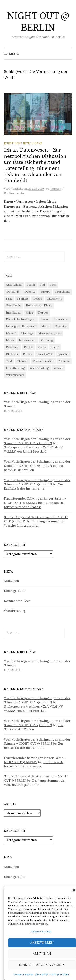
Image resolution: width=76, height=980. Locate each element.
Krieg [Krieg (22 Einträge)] (29, 313)
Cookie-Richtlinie (24, 974)
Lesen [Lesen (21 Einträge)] (45, 319)
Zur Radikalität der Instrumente (34, 486)
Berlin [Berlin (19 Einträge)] (31, 285)
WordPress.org (15, 611)
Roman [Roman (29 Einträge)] (27, 354)
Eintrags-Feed (15, 591)
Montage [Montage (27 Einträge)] (27, 333)
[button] (74, 890)
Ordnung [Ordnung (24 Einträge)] (47, 340)
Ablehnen (42, 954)
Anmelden (12, 581)
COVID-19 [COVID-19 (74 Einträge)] (13, 292)
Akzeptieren (42, 942)
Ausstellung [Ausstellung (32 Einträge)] (14, 285)
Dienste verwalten (41, 932)
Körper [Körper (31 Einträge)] (43, 313)
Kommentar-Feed (17, 601)
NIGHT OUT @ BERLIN (38, 22)
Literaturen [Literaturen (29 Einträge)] (61, 319)
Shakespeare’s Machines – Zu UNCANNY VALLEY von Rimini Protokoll (33, 449)
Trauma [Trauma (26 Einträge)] (64, 361)
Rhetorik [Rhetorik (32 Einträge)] (12, 354)
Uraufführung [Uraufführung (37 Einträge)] (15, 368)
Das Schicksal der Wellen (34, 468)
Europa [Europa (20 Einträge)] (45, 292)
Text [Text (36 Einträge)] (9, 361)
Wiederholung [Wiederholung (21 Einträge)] (39, 368)
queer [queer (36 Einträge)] (55, 347)
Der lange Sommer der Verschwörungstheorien (35, 523)
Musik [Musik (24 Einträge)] (10, 340)
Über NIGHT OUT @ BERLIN (52, 974)
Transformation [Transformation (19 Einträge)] (44, 361)
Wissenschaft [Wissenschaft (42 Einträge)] (15, 375)
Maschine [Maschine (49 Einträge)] (61, 326)
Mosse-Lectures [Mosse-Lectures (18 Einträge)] (50, 333)
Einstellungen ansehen (42, 965)
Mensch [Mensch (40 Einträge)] (11, 333)
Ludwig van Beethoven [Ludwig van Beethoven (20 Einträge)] (21, 326)
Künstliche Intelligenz (23, 143)
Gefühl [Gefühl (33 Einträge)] (37, 299)
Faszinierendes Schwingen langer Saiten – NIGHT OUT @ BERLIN (35, 501)
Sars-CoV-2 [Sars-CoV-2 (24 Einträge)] (45, 354)
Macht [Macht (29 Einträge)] (45, 326)
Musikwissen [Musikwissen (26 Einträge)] (28, 340)
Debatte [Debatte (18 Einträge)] (30, 292)
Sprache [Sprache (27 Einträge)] (63, 354)
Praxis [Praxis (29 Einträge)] (42, 347)
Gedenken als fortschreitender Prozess (34, 505)
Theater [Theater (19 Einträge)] (22, 361)
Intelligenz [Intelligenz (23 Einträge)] (13, 313)
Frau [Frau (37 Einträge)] (9, 299)
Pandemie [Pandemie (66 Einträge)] (13, 347)
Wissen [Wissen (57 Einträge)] (59, 368)
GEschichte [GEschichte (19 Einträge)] (54, 299)
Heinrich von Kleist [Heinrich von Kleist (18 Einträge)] (39, 305)
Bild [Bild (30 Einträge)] (42, 285)
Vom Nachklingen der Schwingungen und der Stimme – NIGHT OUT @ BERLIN (37, 441)
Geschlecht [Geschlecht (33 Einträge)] (14, 305)
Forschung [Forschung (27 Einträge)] (62, 292)
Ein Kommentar (15, 193)
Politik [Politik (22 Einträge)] (28, 347)
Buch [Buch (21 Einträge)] (53, 285)
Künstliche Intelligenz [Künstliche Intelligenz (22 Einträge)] (21, 319)
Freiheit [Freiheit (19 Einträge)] (23, 299)
